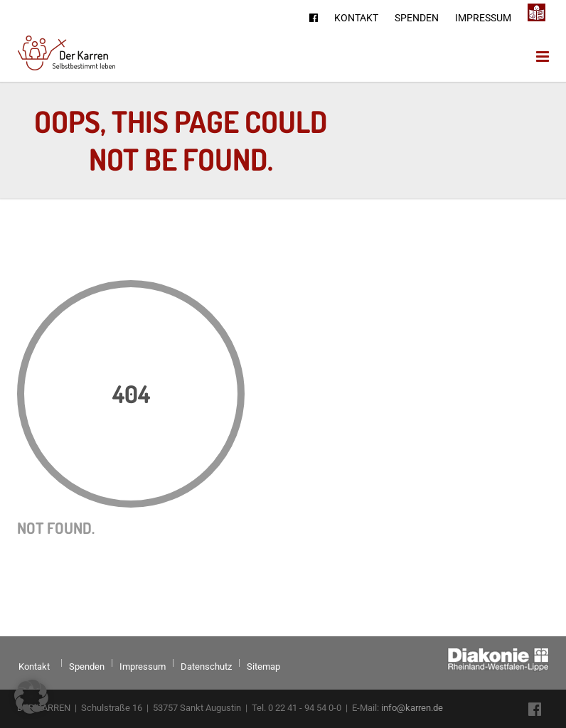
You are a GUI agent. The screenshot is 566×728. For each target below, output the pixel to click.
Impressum (483, 18)
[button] (31, 697)
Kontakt (356, 18)
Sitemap (263, 667)
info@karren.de (412, 708)
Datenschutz (206, 667)
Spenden (417, 18)
